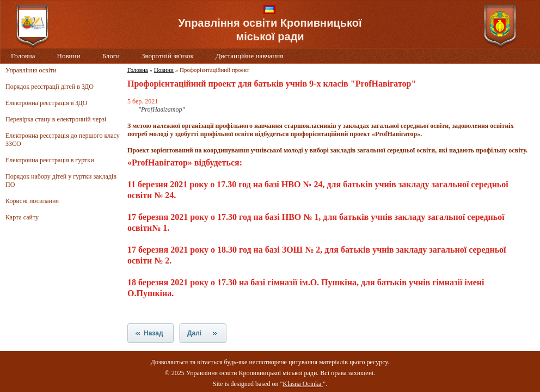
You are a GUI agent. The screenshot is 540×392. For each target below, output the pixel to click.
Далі (194, 333)
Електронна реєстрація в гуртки (50, 160)
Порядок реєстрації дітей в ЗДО (50, 87)
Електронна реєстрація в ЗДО (46, 103)
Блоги (111, 56)
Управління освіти (31, 70)
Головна (23, 56)
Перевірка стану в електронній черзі (56, 119)
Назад (154, 333)
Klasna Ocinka (303, 384)
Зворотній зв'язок (168, 56)
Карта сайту (22, 217)
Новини (69, 56)
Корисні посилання (32, 201)
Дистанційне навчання (249, 56)
